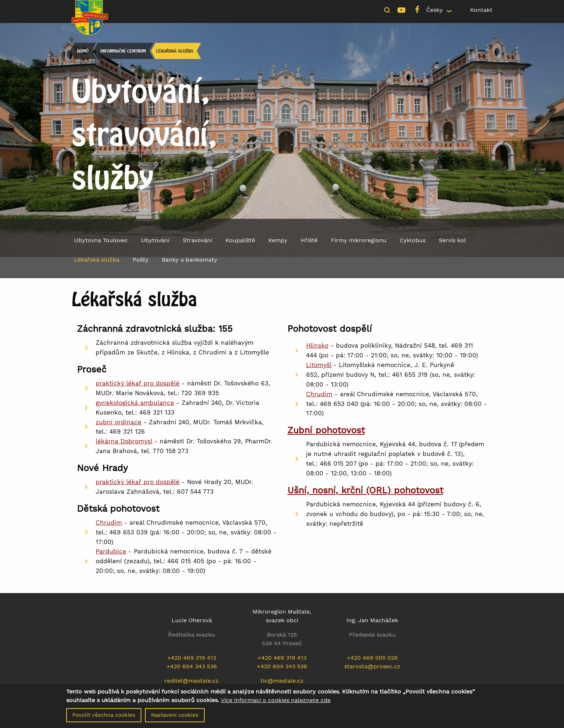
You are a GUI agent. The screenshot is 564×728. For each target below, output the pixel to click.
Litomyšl (319, 365)
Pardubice (111, 551)
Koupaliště (240, 240)
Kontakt (481, 10)
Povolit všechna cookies (104, 716)
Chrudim (109, 523)
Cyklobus (413, 240)
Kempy (278, 240)
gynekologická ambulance (135, 403)
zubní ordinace (119, 422)
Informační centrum (123, 51)
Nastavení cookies (175, 716)
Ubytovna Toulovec (101, 240)
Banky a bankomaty (190, 260)
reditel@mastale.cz (192, 681)
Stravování (197, 240)
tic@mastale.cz (282, 681)
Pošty (141, 260)
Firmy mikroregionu (359, 240)
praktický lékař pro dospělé (138, 383)
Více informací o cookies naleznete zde (276, 701)
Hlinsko (317, 345)
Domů (82, 51)
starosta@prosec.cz (372, 666)
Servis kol (452, 240)
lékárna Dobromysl (124, 441)
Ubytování (155, 240)
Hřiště (309, 240)
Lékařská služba (175, 51)
